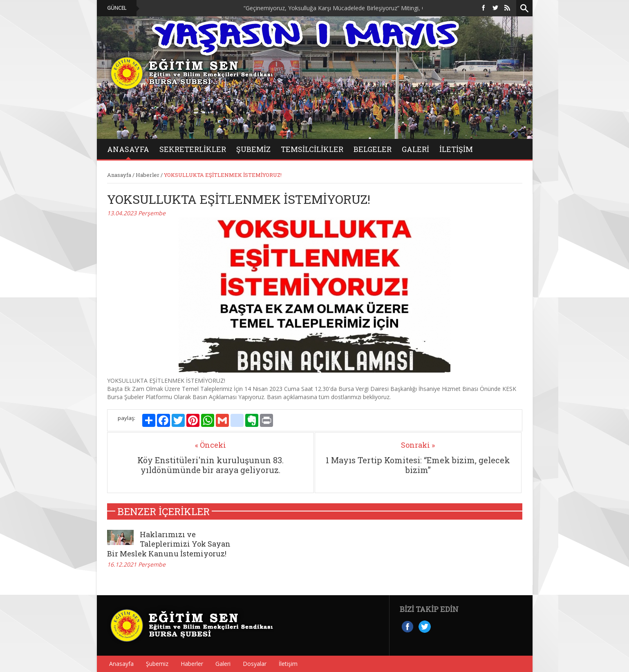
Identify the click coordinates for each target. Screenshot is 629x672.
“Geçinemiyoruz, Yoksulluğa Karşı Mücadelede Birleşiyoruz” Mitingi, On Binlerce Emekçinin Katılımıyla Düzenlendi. (396, 8)
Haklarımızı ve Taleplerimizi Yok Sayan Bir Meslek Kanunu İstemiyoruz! (169, 544)
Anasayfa (119, 175)
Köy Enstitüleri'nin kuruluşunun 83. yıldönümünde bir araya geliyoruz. (210, 465)
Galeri (223, 664)
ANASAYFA (128, 149)
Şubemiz (253, 149)
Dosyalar (255, 664)
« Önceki (210, 445)
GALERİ (415, 149)
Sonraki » (418, 445)
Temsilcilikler (312, 149)
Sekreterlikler (193, 149)
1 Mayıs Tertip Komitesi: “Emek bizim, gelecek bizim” (418, 465)
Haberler (148, 175)
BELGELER (373, 149)
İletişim (456, 149)
